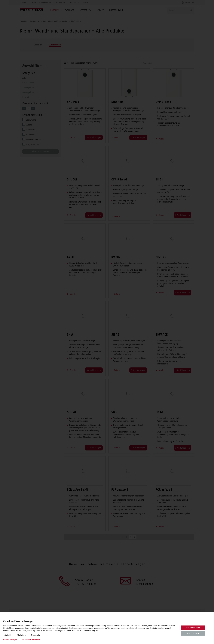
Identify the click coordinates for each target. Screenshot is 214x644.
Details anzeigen (10, 640)
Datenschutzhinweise (31, 640)
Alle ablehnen (193, 633)
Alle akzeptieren (193, 628)
